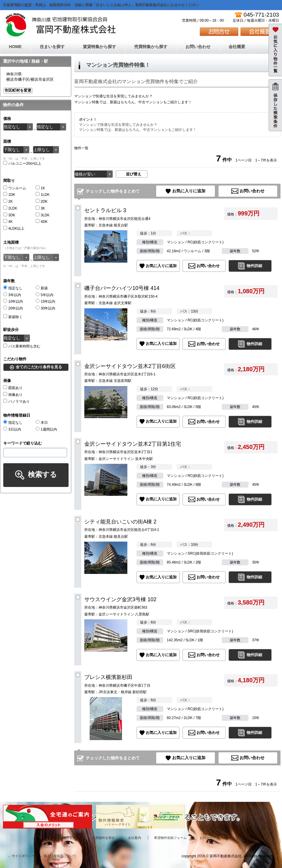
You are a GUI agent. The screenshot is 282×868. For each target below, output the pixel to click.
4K (8, 222)
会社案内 (134, 838)
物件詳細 (254, 266)
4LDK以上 (14, 228)
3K (40, 208)
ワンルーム (15, 188)
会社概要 (237, 47)
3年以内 (12, 295)
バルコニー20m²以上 (22, 164)
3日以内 (12, 429)
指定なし (13, 288)
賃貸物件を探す (68, 838)
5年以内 (45, 295)
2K (8, 201)
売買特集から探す (151, 47)
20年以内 (13, 308)
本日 (42, 423)
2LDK (10, 208)
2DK (42, 201)
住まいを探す (52, 47)
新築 (42, 288)
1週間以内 (46, 429)
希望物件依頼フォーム (170, 838)
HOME (15, 47)
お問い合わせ (198, 47)
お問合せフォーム (213, 838)
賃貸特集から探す (99, 47)
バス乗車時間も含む (22, 346)
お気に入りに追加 (189, 191)
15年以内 (45, 302)
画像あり (13, 395)
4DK (42, 222)
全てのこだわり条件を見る (39, 367)
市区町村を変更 (18, 90)
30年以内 (45, 308)
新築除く (13, 317)
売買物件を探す (103, 838)
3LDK (43, 215)
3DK (9, 215)
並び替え (134, 174)
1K (40, 188)
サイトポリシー (23, 856)
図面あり (13, 388)
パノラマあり (16, 402)
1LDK (43, 195)
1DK (9, 195)
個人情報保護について (60, 856)
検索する (42, 474)
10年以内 (13, 302)
